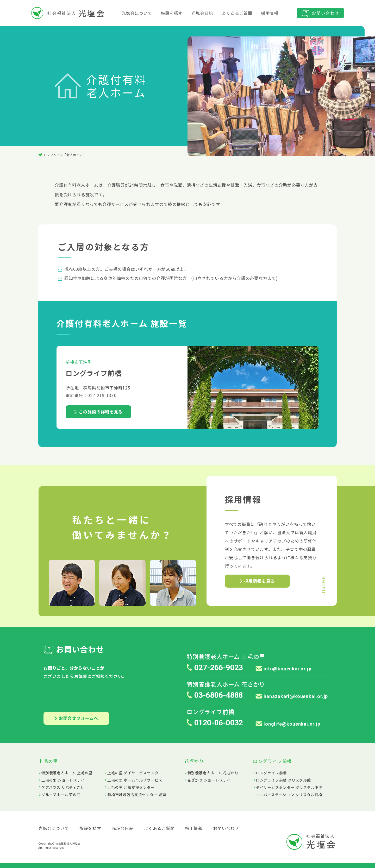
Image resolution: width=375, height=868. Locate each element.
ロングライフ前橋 (271, 773)
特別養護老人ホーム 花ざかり (213, 773)
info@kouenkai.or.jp (283, 669)
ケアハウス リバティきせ (63, 787)
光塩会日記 (202, 13)
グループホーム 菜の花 (61, 795)
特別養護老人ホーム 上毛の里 (67, 773)
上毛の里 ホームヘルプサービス (135, 780)
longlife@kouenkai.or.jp (288, 724)
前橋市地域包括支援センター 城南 (137, 795)
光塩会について (137, 13)
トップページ (51, 155)
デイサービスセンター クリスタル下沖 (289, 787)
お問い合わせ (320, 13)
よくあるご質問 (237, 13)
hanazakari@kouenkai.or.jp (292, 696)
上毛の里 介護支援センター (131, 787)
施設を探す (172, 13)
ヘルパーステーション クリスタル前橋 (289, 795)
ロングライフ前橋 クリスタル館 (283, 780)
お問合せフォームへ (76, 718)
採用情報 (270, 13)
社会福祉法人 (68, 13)
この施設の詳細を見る (99, 412)
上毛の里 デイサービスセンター (135, 773)
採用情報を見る (257, 581)
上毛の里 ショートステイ (63, 780)
